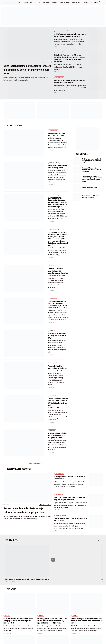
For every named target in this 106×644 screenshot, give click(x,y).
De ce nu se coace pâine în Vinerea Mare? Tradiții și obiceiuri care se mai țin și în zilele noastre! (18, 517)
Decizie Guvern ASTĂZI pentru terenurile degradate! (91, 198)
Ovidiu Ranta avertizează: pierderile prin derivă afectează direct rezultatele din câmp (70, 35)
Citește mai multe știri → (36, 360)
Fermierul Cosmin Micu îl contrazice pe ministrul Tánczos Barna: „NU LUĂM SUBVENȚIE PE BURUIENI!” (48, 249)
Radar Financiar (65, 3)
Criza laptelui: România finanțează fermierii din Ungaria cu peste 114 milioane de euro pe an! (25, 76)
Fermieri (54, 3)
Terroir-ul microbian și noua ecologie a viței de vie (46, 294)
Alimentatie (33, 336)
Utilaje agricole (34, 172)
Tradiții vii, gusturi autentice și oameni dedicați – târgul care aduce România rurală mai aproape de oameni (92, 179)
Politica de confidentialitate (79, 639)
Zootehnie (46, 3)
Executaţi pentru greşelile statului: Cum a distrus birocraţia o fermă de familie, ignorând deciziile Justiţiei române (52, 517)
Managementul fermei (61, 31)
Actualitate (59, 52)
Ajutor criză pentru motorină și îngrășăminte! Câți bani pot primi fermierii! (71, 395)
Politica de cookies (65, 639)
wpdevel (14, 640)
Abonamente (76, 3)
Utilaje (19, 3)
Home (49, 639)
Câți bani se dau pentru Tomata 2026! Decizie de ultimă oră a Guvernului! (71, 81)
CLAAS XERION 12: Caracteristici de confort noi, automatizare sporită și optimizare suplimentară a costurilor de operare (46, 177)
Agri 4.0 (37, 3)
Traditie (7, 512)
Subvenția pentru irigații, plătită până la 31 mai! (45, 133)
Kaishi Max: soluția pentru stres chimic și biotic (45, 154)
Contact (86, 3)
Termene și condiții (92, 639)
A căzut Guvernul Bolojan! (90, 189)
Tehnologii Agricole (34, 151)
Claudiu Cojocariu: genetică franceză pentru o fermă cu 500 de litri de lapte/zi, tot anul (47, 317)
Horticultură (33, 291)
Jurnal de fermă (34, 198)
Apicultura (8, 555)
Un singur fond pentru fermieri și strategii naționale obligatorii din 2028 (92, 160)
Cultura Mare (28, 3)
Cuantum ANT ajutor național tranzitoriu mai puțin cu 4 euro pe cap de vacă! (92, 170)
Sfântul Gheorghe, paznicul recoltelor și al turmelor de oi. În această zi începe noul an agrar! (87, 517)
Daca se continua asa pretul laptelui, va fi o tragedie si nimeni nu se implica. (27, 475)
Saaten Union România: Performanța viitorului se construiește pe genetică (27, 413)
